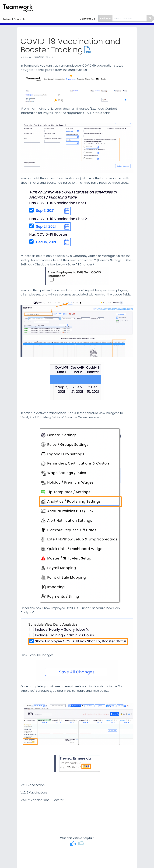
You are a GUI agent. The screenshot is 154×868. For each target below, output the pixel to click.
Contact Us (87, 19)
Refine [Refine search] (106, 18)
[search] (129, 18)
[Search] (150, 18)
